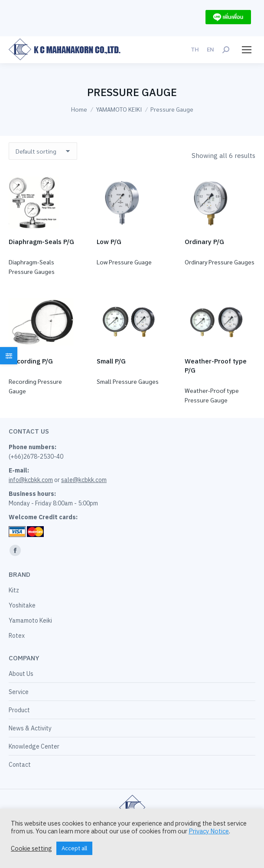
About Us (21, 674)
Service (19, 692)
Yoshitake (22, 605)
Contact (20, 765)
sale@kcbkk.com (84, 480)
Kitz (14, 590)
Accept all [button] (74, 848)
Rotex (17, 636)
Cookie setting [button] (31, 849)
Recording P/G (31, 361)
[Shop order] (43, 151)
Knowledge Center (34, 746)
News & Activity (30, 728)
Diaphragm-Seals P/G (41, 242)
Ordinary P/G (204, 242)
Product (19, 710)
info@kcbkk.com (31, 480)
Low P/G (109, 242)
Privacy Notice (209, 831)
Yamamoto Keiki (30, 620)
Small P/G (111, 361)
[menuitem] (195, 50)
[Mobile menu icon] (247, 50)
